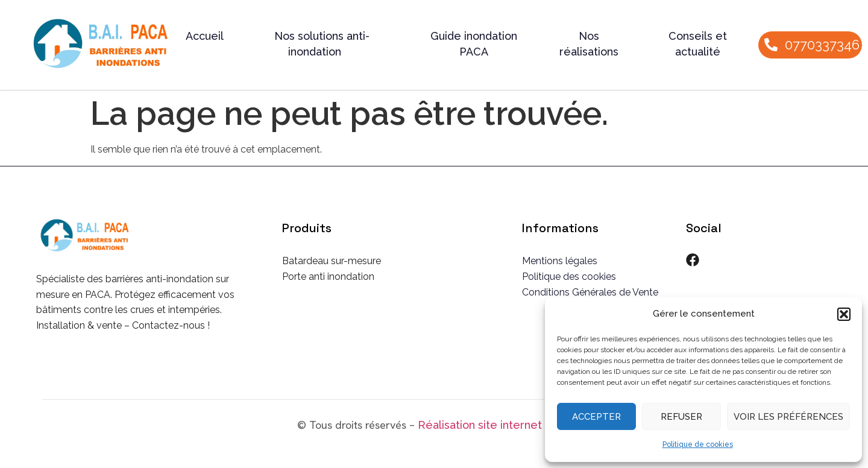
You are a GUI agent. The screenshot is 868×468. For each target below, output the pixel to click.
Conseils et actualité (698, 44)
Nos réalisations (589, 44)
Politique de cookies (698, 444)
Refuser (681, 417)
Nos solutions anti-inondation (322, 44)
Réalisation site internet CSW (494, 425)
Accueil (205, 36)
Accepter (596, 417)
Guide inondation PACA (474, 44)
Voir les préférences (788, 417)
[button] (844, 314)
